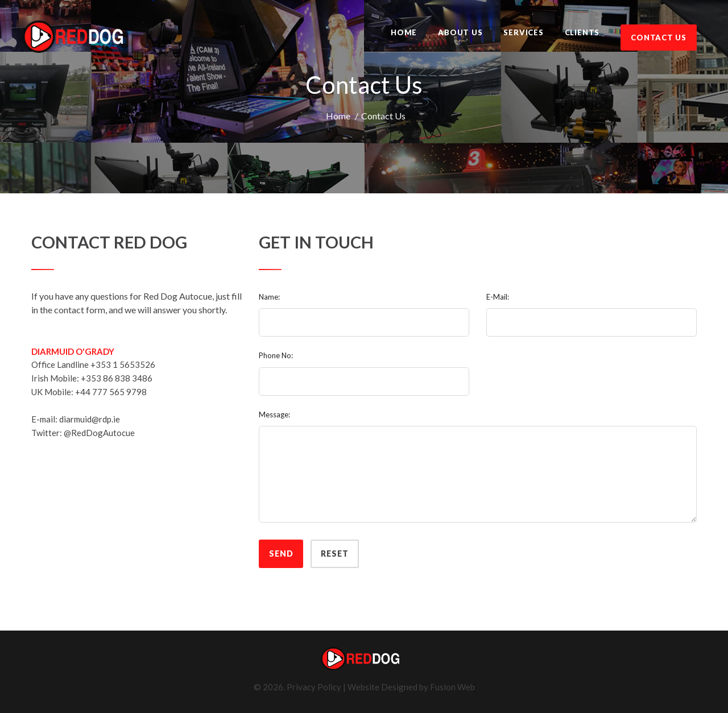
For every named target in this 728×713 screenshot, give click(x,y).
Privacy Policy (314, 687)
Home (338, 116)
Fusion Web (452, 687)
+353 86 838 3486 (117, 378)
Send (281, 554)
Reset (334, 554)
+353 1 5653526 (123, 364)
